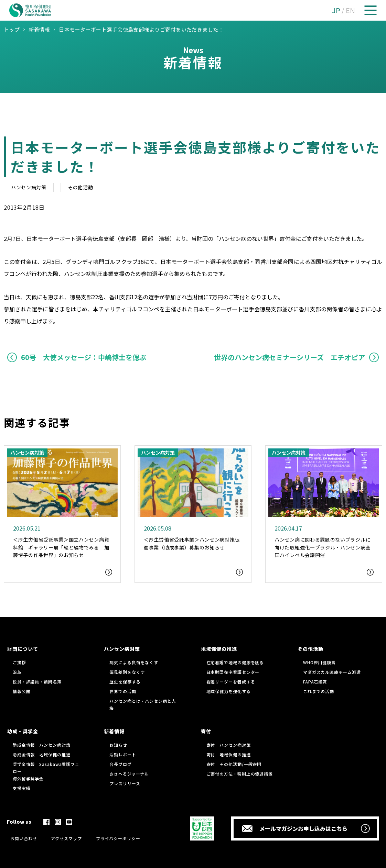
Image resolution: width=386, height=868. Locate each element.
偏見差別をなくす (127, 672)
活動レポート (123, 754)
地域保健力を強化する (229, 691)
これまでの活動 (319, 691)
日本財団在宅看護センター (233, 672)
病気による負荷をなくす (134, 662)
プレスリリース (125, 783)
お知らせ (118, 745)
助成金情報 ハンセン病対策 (42, 745)
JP (336, 10)
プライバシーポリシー (118, 838)
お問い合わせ (24, 838)
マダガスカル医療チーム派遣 (332, 672)
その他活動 (81, 187)
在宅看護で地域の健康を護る (235, 662)
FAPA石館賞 (315, 682)
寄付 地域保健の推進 (229, 754)
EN (350, 10)
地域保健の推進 (219, 649)
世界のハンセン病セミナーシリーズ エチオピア (289, 357)
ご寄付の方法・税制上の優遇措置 (240, 774)
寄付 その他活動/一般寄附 (234, 764)
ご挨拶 (19, 662)
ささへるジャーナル (129, 774)
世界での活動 (123, 691)
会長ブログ (121, 764)
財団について (23, 649)
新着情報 (114, 731)
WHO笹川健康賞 (319, 662)
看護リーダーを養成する (231, 682)
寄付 (206, 731)
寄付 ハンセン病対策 (229, 745)
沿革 (17, 672)
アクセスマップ (66, 838)
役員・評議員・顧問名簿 (37, 682)
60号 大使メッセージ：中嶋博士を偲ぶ (84, 357)
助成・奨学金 (23, 731)
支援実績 (22, 788)
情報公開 (22, 691)
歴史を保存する (125, 682)
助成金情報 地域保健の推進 (42, 754)
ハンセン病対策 (29, 187)
